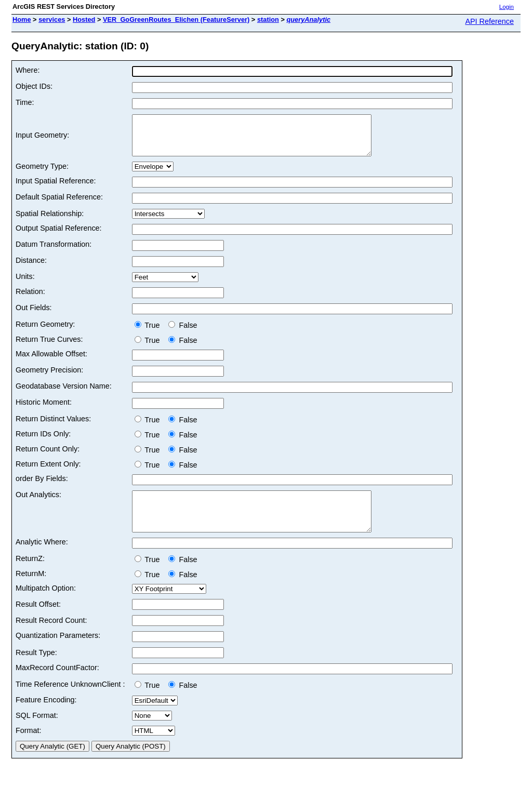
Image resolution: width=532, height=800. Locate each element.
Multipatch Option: (46, 604)
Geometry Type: (42, 174)
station (268, 19)
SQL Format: (37, 731)
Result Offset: (38, 620)
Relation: (30, 299)
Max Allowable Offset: (51, 362)
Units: (25, 284)
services (52, 19)
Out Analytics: (38, 502)
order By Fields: (42, 486)
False (183, 333)
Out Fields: (34, 315)
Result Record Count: (51, 636)
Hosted (84, 19)
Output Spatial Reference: (59, 236)
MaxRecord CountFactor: (57, 683)
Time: (25, 102)
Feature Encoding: (46, 715)
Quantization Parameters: (58, 651)
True (149, 333)
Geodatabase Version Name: (64, 394)
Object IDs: (34, 86)
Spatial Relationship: (50, 221)
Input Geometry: (42, 139)
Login (507, 7)
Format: (29, 746)
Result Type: (36, 668)
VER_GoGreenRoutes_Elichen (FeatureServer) (176, 19)
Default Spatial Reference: (59, 205)
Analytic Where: (42, 557)
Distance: (31, 268)
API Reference (489, 21)
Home (22, 19)
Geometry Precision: (49, 378)
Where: (28, 70)
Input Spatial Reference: (56, 189)
